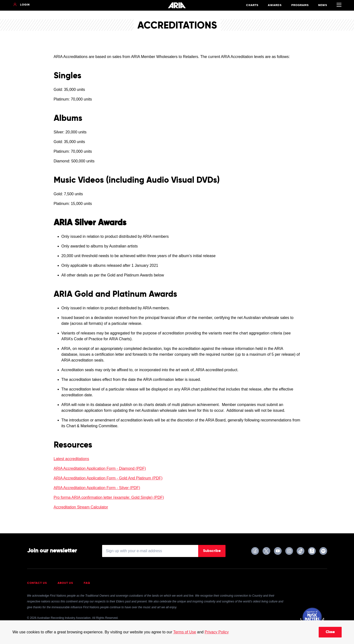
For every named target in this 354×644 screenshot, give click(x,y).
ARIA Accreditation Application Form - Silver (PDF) (97, 488)
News (323, 5)
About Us (65, 583)
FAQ (87, 583)
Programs (300, 5)
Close (330, 632)
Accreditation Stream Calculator (81, 507)
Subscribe (212, 551)
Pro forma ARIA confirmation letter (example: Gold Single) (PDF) (109, 497)
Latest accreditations (72, 459)
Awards (275, 5)
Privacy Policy (217, 632)
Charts (252, 5)
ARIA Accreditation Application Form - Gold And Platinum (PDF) (108, 478)
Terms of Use (185, 632)
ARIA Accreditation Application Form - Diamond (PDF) (100, 468)
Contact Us (37, 583)
